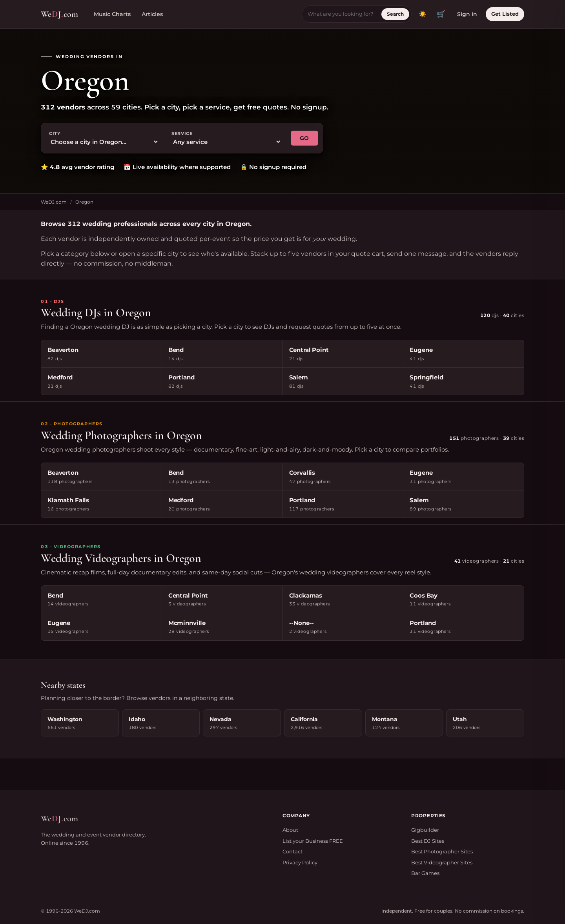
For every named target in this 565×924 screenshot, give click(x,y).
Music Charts (112, 14)
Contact (293, 851)
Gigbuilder (425, 830)
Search (395, 14)
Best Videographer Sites (442, 862)
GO (304, 138)
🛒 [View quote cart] (441, 14)
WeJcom (59, 14)
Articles (152, 14)
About (290, 830)
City (55, 133)
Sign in (467, 14)
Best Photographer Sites (442, 851)
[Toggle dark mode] (423, 14)
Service (182, 133)
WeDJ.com (54, 202)
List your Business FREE (313, 841)
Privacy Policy (300, 862)
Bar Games (425, 873)
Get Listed (505, 14)
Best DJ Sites (428, 841)
